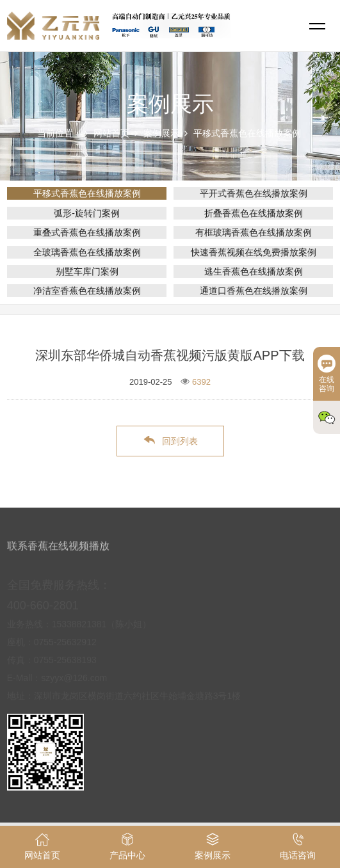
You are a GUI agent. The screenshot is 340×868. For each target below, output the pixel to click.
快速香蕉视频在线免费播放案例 (254, 252)
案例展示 (161, 133)
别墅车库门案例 (87, 271)
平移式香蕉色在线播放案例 (247, 133)
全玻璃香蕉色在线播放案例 (87, 252)
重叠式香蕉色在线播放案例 (87, 232)
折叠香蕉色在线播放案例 (254, 213)
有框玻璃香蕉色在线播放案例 (254, 232)
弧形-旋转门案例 (87, 213)
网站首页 (111, 133)
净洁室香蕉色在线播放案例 (87, 291)
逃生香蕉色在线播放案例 (254, 271)
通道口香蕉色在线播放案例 (254, 291)
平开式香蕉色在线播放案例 (254, 193)
